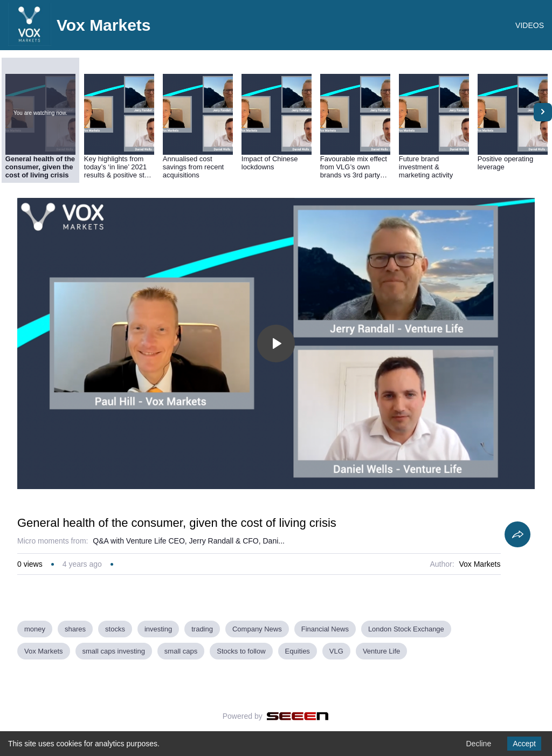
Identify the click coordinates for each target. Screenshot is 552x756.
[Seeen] (298, 716)
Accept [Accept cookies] (524, 744)
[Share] (517, 534)
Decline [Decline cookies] (478, 744)
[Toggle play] (276, 343)
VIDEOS (530, 25)
